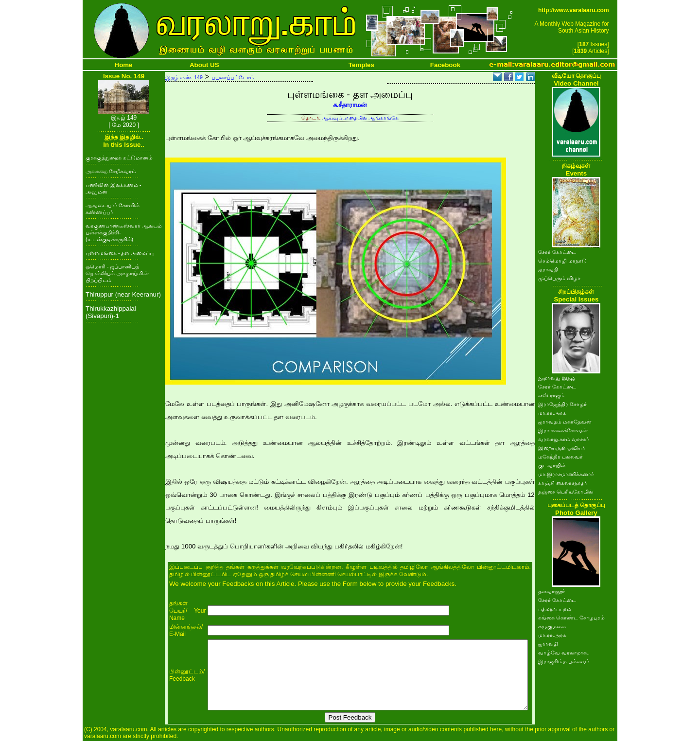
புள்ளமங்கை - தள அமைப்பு (120, 253)
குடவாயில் (552, 465)
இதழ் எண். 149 (184, 77)
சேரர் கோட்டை (557, 252)
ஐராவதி (548, 269)
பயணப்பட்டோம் (233, 77)
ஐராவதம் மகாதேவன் (565, 422)
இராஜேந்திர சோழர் (562, 404)
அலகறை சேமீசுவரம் (111, 171)
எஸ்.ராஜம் (551, 395)
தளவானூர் (551, 591)
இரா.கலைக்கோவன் (563, 430)
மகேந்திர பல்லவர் (560, 457)
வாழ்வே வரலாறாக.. (564, 653)
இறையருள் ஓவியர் (562, 448)
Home (124, 65)
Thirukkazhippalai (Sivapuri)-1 (111, 312)
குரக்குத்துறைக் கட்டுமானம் (119, 158)
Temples (361, 65)
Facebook (445, 65)
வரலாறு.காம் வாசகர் (564, 439)
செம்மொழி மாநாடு (562, 261)
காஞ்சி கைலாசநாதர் (563, 483)
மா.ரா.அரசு (552, 413)
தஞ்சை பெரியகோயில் (566, 492)
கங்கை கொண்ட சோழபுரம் (571, 617)
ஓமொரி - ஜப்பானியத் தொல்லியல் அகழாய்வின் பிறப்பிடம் (117, 273)
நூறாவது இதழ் (557, 378)
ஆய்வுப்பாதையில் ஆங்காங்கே (360, 118)
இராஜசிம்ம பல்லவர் (564, 661)
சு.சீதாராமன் (350, 105)
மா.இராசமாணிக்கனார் (566, 474)
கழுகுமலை (552, 626)
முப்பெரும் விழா (559, 278)
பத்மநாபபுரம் (555, 609)
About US (204, 65)
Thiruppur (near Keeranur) (123, 294)
